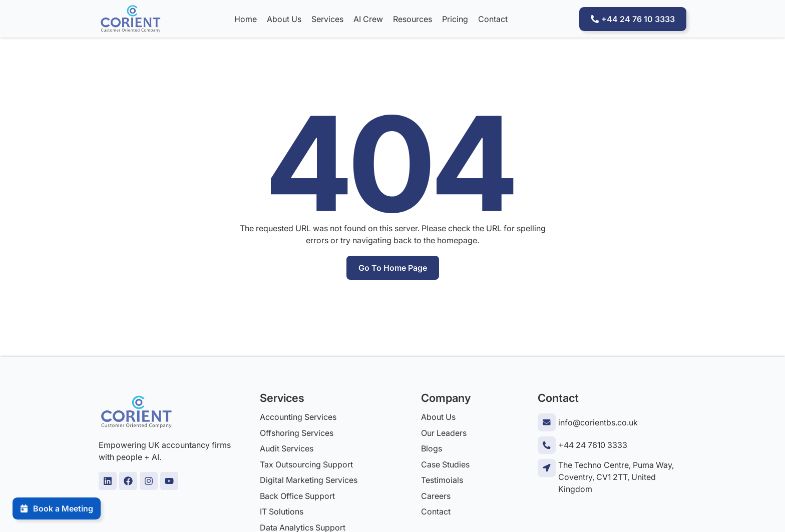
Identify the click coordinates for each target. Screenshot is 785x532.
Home (245, 19)
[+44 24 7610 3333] (546, 445)
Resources (412, 19)
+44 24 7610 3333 (592, 445)
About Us (284, 19)
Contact (492, 19)
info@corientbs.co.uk (598, 422)
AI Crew (368, 19)
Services (327, 19)
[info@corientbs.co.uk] (546, 422)
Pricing (455, 19)
